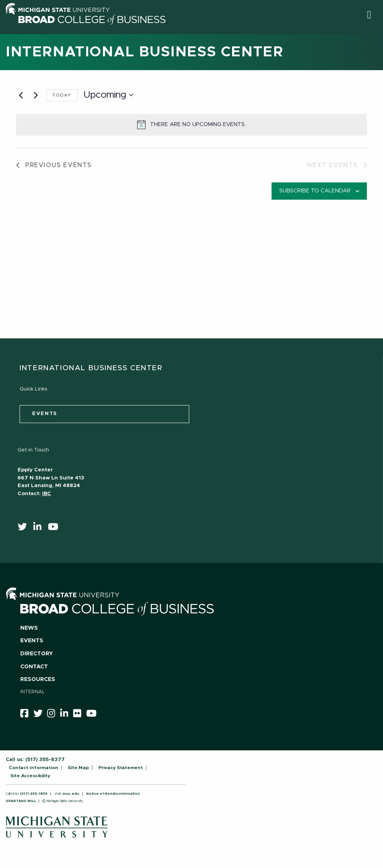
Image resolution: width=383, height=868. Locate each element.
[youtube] (56, 528)
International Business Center (145, 52)
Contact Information (34, 768)
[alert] (191, 125)
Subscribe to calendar (315, 191)
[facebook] (27, 715)
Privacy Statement (121, 768)
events (45, 414)
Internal (33, 692)
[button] (369, 15)
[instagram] (54, 715)
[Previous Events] (21, 95)
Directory (37, 654)
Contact (34, 667)
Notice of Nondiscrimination (113, 794)
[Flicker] (80, 715)
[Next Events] (36, 95)
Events (32, 641)
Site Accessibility (30, 776)
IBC (47, 494)
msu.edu (71, 794)
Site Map (78, 768)
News (29, 628)
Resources (38, 679)
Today (62, 95)
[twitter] (25, 528)
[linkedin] (40, 528)
